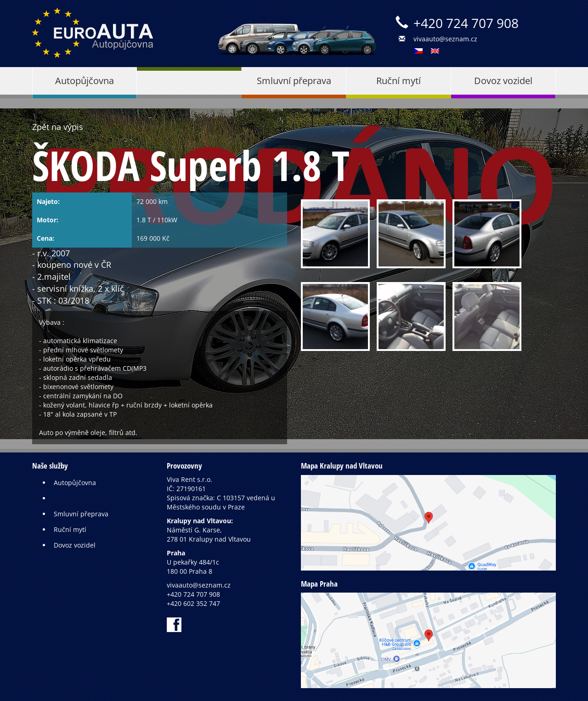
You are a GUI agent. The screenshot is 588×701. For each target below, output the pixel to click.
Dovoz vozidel (503, 81)
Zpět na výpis (58, 127)
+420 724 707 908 (466, 23)
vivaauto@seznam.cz (445, 39)
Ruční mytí (399, 81)
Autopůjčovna (85, 81)
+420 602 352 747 (193, 603)
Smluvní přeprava (294, 81)
